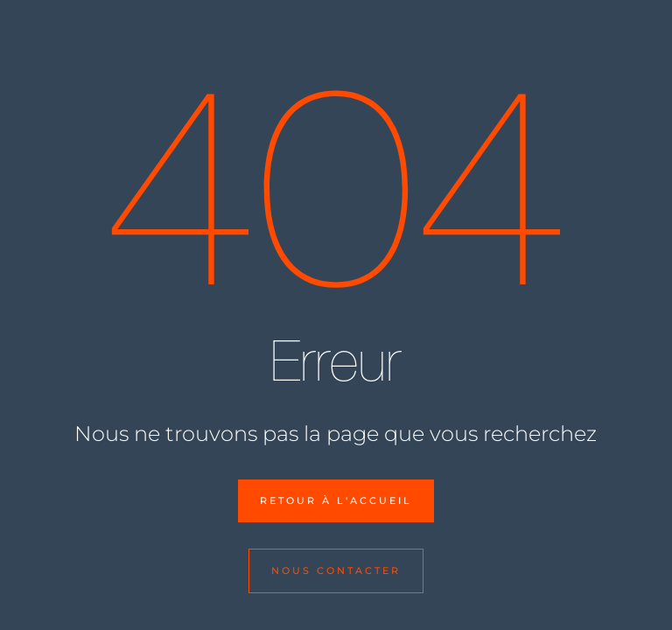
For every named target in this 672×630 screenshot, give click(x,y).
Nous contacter (336, 570)
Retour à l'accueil (336, 500)
